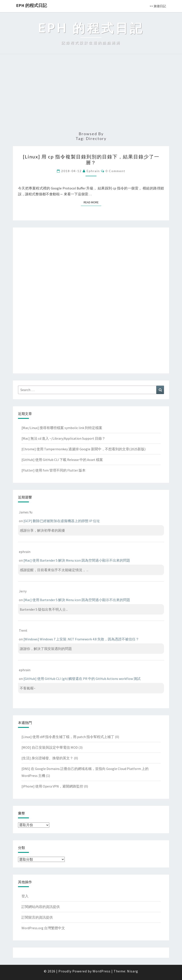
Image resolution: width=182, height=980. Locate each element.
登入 (25, 896)
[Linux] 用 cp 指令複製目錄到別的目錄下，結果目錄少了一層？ (91, 159)
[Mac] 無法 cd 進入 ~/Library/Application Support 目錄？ (63, 438)
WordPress (102, 971)
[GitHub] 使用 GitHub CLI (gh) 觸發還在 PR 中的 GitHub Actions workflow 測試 (82, 679)
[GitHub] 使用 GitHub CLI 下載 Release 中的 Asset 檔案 (62, 460)
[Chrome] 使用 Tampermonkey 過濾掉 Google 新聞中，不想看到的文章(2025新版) (84, 449)
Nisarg (133, 971)
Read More (92, 202)
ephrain (93, 171)
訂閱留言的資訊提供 (37, 917)
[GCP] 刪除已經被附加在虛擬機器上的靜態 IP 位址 (62, 521)
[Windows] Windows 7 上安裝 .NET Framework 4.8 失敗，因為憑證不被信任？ (81, 639)
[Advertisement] (91, 95)
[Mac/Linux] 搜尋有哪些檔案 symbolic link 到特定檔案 (62, 428)
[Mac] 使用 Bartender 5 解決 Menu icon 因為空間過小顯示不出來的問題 (77, 560)
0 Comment (115, 171)
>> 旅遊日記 (158, 6)
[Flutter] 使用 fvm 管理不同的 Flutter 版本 (54, 470)
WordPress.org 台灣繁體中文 (43, 928)
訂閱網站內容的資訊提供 (41, 907)
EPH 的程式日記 (31, 5)
